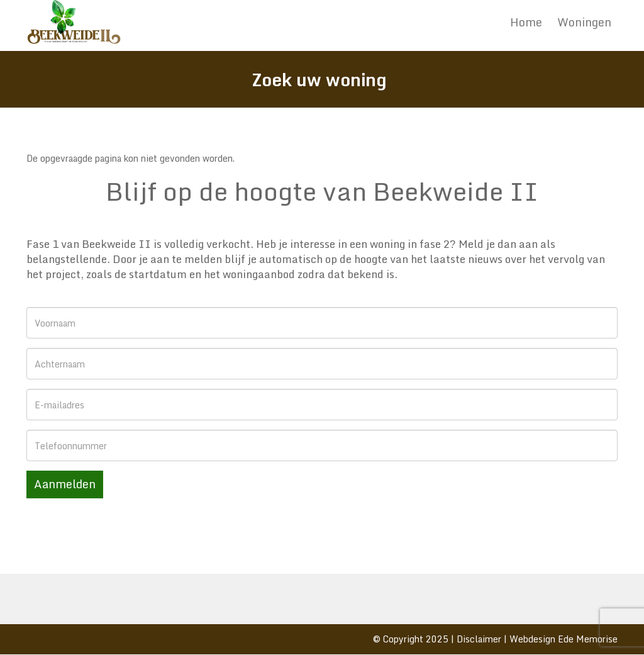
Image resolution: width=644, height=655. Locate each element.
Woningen (584, 22)
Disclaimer (479, 639)
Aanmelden (65, 484)
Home (526, 22)
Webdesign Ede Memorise (563, 639)
